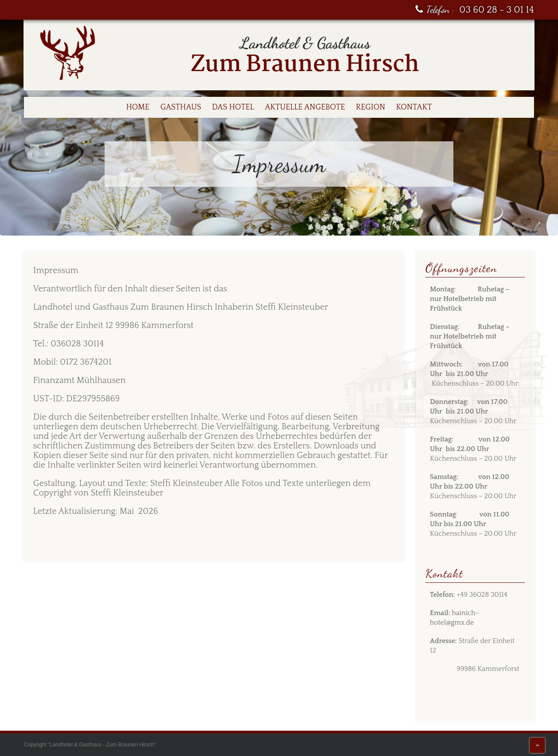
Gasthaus (181, 107)
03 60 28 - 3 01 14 (497, 10)
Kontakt (414, 107)
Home (138, 107)
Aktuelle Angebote (305, 107)
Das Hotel (233, 107)
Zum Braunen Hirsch (305, 65)
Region (370, 107)
